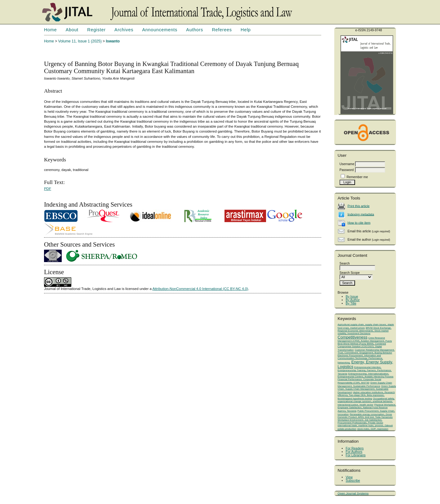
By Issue (352, 297)
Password (347, 170)
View (349, 477)
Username (347, 164)
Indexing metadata (361, 214)
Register (96, 30)
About (72, 30)
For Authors (354, 452)
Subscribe (353, 481)
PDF (48, 189)
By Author (353, 300)
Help (246, 30)
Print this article (359, 206)
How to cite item (359, 223)
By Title (351, 303)
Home (50, 30)
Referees (222, 30)
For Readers (355, 448)
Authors (195, 30)
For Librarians (356, 455)
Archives (124, 30)
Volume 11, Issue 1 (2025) (80, 41)
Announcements (160, 30)
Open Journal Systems (353, 493)
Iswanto (113, 41)
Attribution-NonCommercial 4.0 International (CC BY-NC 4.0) (200, 289)
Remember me (357, 177)
